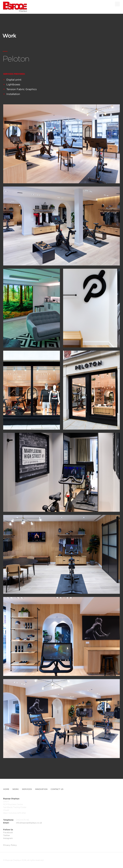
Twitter (7, 835)
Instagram (8, 838)
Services (27, 789)
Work (16, 789)
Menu (117, 4)
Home (6, 789)
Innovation (41, 789)
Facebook (8, 832)
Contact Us (57, 789)
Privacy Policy (10, 845)
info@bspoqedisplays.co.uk (29, 823)
